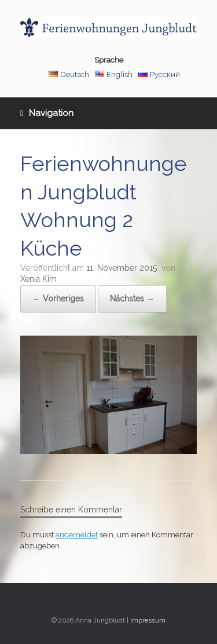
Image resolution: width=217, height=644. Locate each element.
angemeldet (77, 535)
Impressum (148, 620)
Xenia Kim (38, 279)
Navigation (47, 113)
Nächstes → (132, 299)
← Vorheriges (58, 299)
